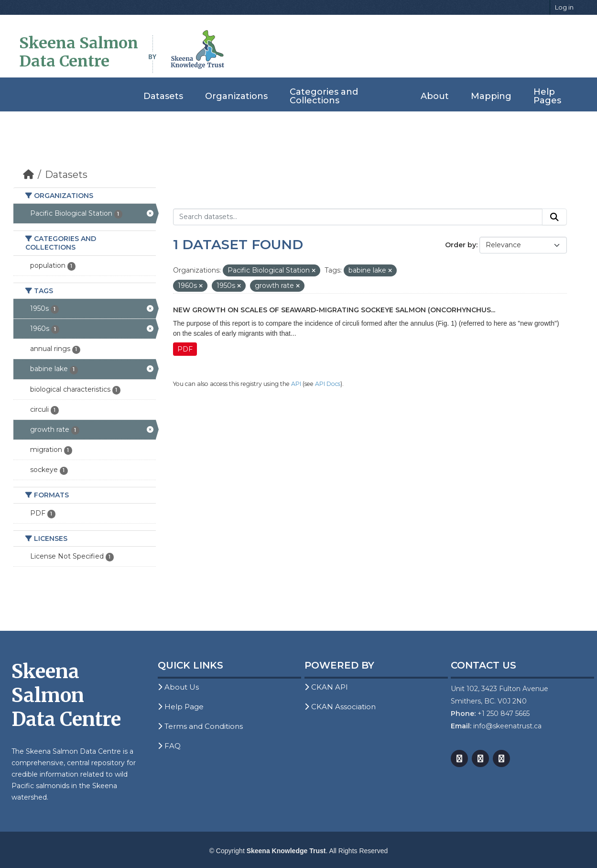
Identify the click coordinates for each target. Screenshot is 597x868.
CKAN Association (340, 707)
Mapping (491, 96)
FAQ (169, 746)
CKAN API (326, 687)
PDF (185, 349)
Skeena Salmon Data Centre (79, 52)
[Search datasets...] (358, 217)
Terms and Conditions (200, 726)
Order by (461, 245)
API (296, 384)
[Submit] (554, 217)
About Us (178, 687)
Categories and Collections (324, 96)
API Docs (328, 384)
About (435, 96)
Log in (564, 7)
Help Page (181, 707)
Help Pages (547, 96)
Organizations (236, 96)
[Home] (28, 175)
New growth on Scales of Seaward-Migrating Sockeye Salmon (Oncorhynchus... (334, 310)
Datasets (163, 96)
